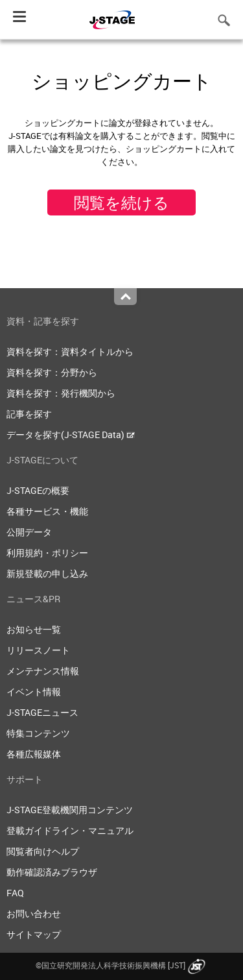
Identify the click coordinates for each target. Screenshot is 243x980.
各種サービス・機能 (47, 511)
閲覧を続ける (121, 202)
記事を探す (29, 414)
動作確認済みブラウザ (52, 872)
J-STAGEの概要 (38, 490)
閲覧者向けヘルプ (43, 851)
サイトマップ (34, 934)
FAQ (15, 893)
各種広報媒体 (34, 754)
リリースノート (38, 650)
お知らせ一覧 (34, 629)
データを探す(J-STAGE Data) (71, 435)
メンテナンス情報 (43, 671)
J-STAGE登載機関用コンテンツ (70, 810)
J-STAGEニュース (42, 712)
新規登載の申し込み (47, 573)
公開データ (29, 532)
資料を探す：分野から (52, 372)
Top (125, 297)
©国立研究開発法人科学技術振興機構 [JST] (122, 965)
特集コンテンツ (38, 733)
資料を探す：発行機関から (61, 393)
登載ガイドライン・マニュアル (70, 830)
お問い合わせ (34, 913)
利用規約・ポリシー (47, 553)
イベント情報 (34, 692)
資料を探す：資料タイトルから (70, 351)
